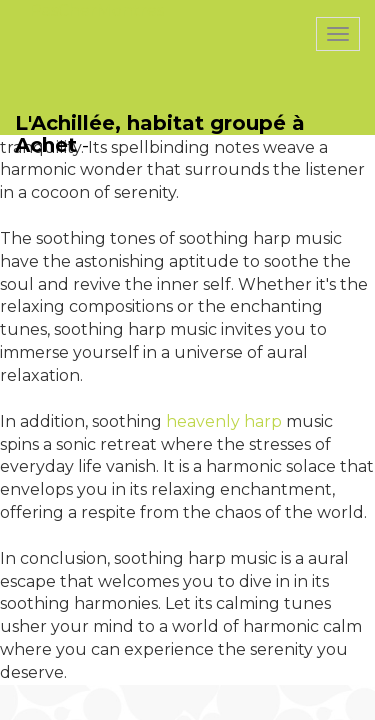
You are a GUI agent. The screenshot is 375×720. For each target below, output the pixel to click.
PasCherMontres (97, 10)
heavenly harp (224, 421)
